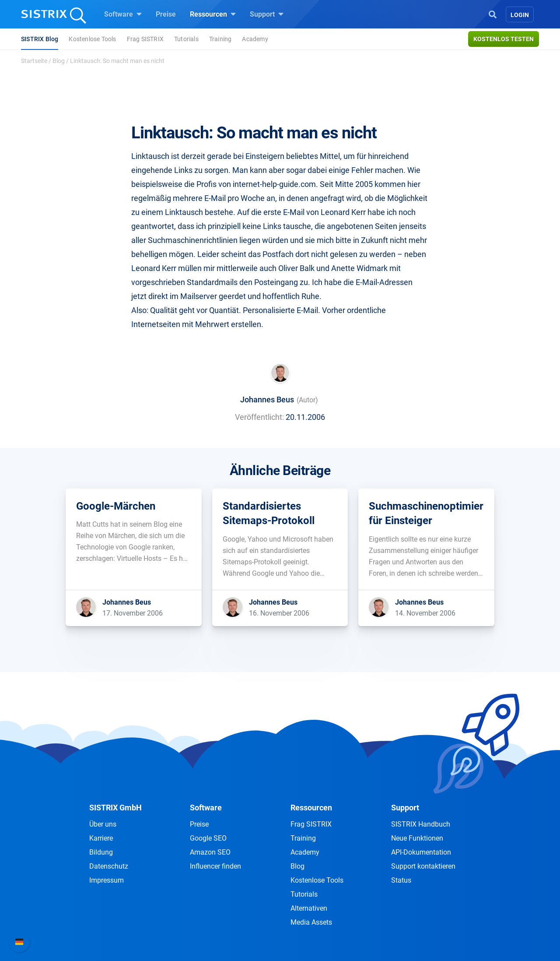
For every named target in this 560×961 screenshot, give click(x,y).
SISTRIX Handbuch (421, 824)
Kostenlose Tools (92, 39)
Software (123, 14)
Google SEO (208, 838)
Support (267, 14)
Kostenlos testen (504, 39)
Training (220, 39)
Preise (166, 14)
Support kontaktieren (423, 866)
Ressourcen (213, 14)
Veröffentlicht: (259, 417)
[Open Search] (493, 14)
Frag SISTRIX (145, 39)
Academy (255, 39)
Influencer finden (215, 866)
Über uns (103, 824)
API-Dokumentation (421, 852)
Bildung (101, 852)
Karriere (101, 838)
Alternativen (309, 908)
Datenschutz (109, 866)
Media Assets (311, 922)
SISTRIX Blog (40, 39)
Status (401, 880)
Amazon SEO (210, 852)
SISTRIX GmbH (115, 808)
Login (520, 15)
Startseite (34, 61)
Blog (59, 61)
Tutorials (186, 39)
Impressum (107, 880)
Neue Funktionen (417, 838)
